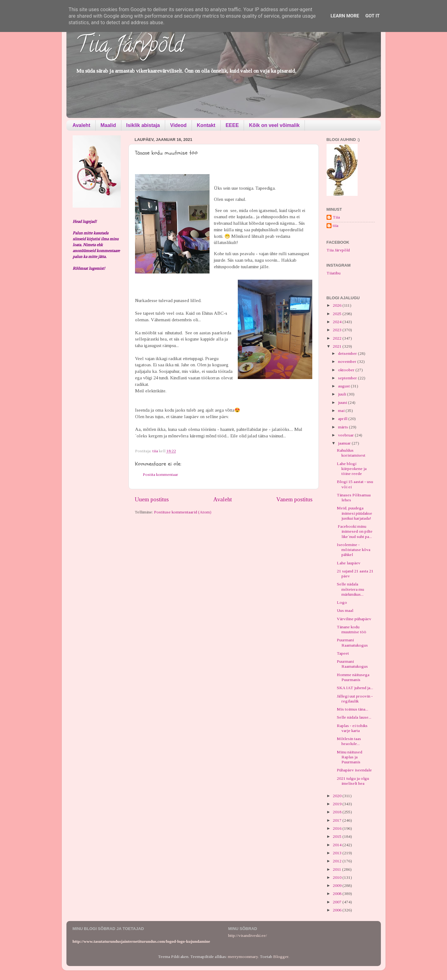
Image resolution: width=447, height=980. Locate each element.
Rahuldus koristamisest (351, 453)
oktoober (347, 370)
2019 (338, 804)
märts (343, 427)
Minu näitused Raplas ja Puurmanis (350, 757)
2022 (338, 338)
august (344, 386)
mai (342, 411)
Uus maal (345, 610)
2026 (338, 305)
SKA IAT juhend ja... (355, 688)
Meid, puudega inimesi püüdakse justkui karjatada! (354, 513)
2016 (338, 828)
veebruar (346, 435)
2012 (338, 861)
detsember (348, 353)
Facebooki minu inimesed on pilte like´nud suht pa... (355, 531)
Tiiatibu (334, 273)
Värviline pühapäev (354, 619)
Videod (178, 125)
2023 (338, 330)
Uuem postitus (152, 499)
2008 (338, 894)
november (348, 361)
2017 (338, 820)
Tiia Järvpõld (130, 47)
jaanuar (345, 443)
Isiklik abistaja (143, 125)
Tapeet (343, 653)
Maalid (108, 125)
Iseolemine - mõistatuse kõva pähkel (354, 550)
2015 (338, 836)
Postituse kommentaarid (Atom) (183, 512)
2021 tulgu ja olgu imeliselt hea (353, 781)
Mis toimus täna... (352, 709)
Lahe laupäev (349, 563)
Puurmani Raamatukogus (352, 642)
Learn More (345, 16)
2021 (338, 346)
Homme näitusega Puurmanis (353, 677)
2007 (338, 902)
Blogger (281, 957)
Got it (372, 16)
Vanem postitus (294, 499)
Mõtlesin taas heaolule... (349, 741)
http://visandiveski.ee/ (248, 935)
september (348, 378)
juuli (343, 394)
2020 (338, 796)
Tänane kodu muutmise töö (352, 629)
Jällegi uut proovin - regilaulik (355, 699)
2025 (338, 314)
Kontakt (206, 125)
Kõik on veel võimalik (274, 125)
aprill (343, 419)
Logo (342, 602)
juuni (343, 402)
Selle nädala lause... (354, 717)
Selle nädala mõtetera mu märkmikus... (350, 589)
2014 (338, 845)
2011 (337, 869)
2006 (338, 910)
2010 (338, 877)
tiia (336, 226)
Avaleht (81, 125)
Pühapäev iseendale (354, 770)
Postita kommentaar (160, 474)
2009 (338, 885)
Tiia (336, 217)
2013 (338, 853)
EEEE (232, 125)
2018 (338, 812)
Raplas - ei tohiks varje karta (352, 728)
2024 (338, 322)
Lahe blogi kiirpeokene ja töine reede (352, 469)
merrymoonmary (243, 957)
